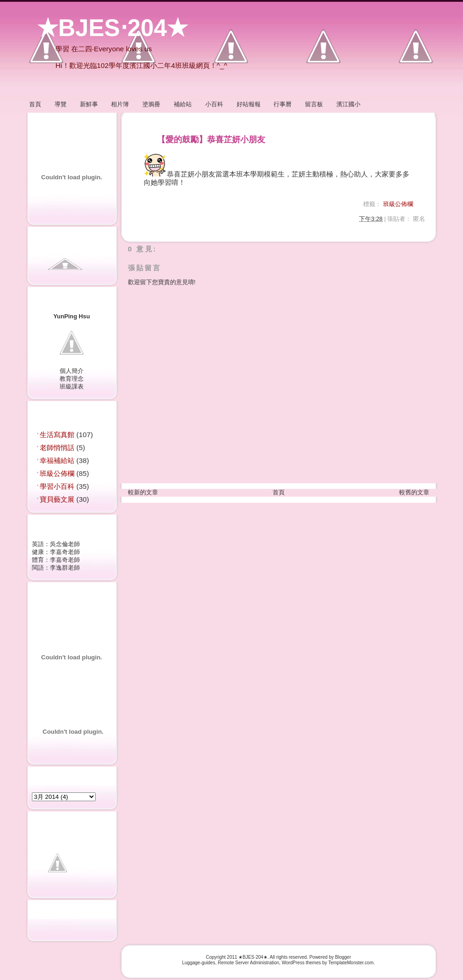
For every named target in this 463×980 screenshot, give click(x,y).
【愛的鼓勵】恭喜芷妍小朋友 (211, 140)
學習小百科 (58, 486)
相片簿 (120, 104)
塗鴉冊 (151, 104)
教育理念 (72, 379)
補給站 (183, 104)
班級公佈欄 (58, 473)
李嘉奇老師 (65, 552)
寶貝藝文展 (58, 499)
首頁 (35, 104)
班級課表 (72, 387)
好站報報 (249, 104)
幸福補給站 (58, 460)
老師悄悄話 (58, 447)
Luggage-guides (199, 963)
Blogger (343, 957)
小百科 (214, 104)
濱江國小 (348, 104)
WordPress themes (302, 963)
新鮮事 (89, 104)
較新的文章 (143, 492)
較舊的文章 (414, 492)
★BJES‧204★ (113, 28)
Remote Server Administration (248, 963)
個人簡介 (72, 371)
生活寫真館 (58, 435)
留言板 (314, 104)
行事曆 (283, 104)
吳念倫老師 (65, 544)
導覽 (61, 104)
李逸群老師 (65, 568)
